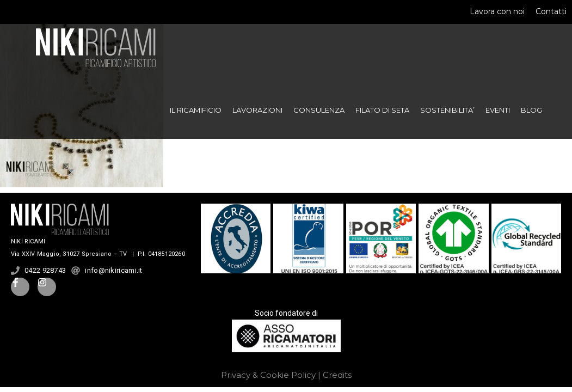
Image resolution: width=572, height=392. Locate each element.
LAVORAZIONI (257, 110)
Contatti (551, 11)
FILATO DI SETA (382, 110)
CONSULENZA (319, 110)
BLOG (531, 110)
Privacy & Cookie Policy (268, 375)
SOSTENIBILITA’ (447, 110)
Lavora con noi (497, 11)
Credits (337, 375)
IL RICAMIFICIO (196, 110)
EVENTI (498, 110)
